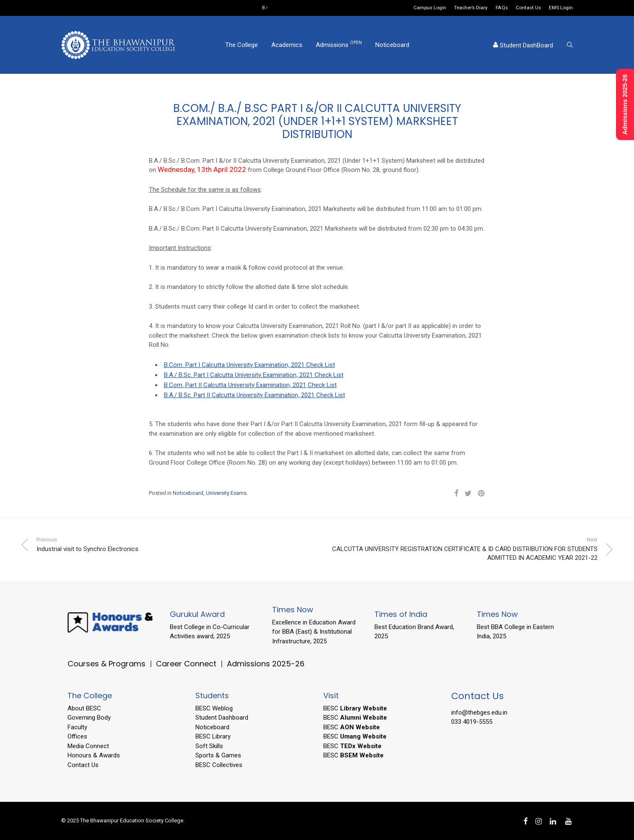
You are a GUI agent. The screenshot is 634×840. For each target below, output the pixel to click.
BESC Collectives (219, 765)
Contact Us (528, 8)
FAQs (502, 8)
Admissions (339, 44)
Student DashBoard (523, 45)
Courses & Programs (107, 664)
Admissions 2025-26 (266, 664)
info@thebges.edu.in (479, 713)
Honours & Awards (94, 755)
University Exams (226, 493)
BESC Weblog (214, 708)
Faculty (77, 727)
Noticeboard (392, 45)
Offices (77, 736)
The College (242, 45)
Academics (287, 45)
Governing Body (89, 718)
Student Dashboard (222, 718)
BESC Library (213, 736)
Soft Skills (209, 746)
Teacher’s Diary (471, 8)
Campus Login (430, 8)
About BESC (84, 708)
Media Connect (88, 746)
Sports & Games (218, 755)
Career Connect (187, 664)
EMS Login (561, 8)
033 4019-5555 (472, 722)
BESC (355, 708)
